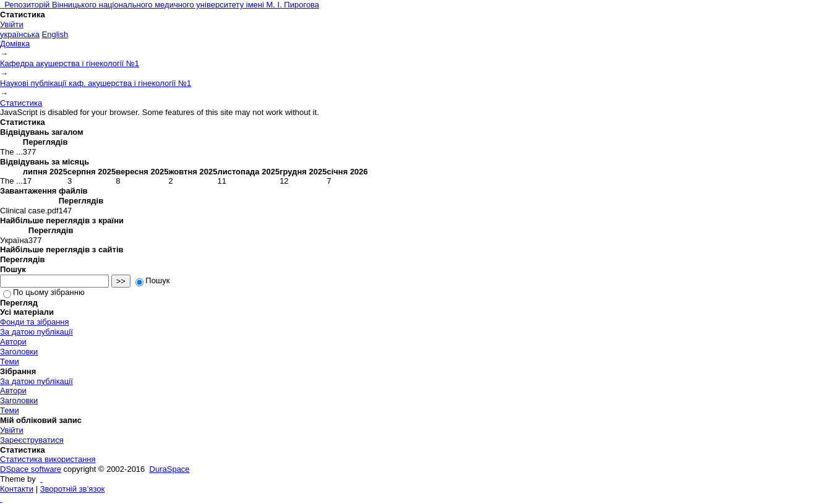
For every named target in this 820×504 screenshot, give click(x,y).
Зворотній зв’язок (72, 489)
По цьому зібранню (44, 292)
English (55, 34)
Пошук (152, 280)
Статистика (21, 103)
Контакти (17, 489)
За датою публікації (36, 332)
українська (20, 34)
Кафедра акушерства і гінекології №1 (70, 63)
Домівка (15, 44)
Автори (13, 342)
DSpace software (31, 469)
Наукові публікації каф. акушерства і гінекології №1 (96, 83)
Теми (10, 361)
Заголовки (19, 352)
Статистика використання (48, 459)
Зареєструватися (32, 440)
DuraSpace (170, 469)
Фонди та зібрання (35, 322)
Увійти (12, 24)
